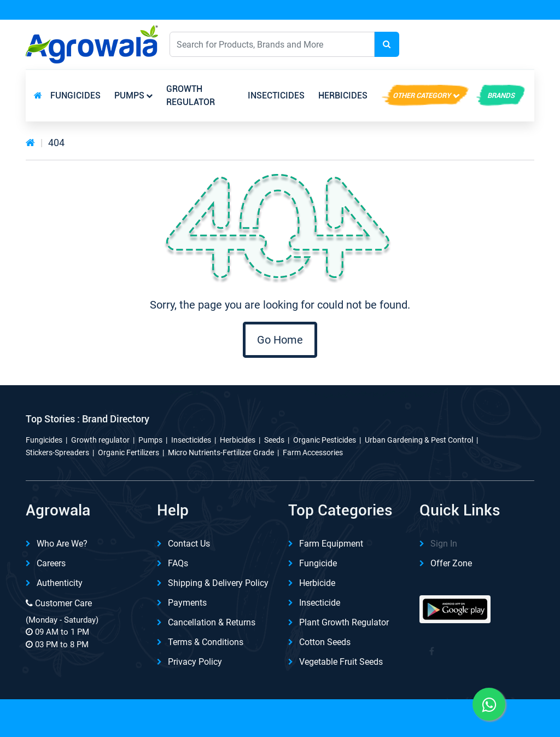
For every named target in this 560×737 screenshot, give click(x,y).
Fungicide (318, 563)
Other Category (422, 95)
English (432, 44)
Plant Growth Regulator (344, 622)
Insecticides (276, 95)
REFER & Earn (503, 10)
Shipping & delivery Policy (218, 583)
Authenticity (60, 583)
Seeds (274, 440)
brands (501, 95)
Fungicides (75, 95)
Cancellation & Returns (212, 622)
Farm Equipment (331, 544)
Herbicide (317, 583)
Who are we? (62, 544)
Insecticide (320, 603)
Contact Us (189, 544)
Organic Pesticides (325, 440)
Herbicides (343, 95)
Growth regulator (191, 95)
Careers (51, 563)
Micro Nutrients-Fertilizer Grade (221, 452)
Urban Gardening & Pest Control (419, 440)
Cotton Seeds (325, 642)
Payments (187, 603)
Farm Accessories (313, 452)
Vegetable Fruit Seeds (341, 662)
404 (56, 143)
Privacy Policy (195, 662)
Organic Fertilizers (129, 452)
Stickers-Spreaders (57, 452)
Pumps (129, 95)
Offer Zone (451, 563)
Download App (414, 10)
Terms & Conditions (206, 642)
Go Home (280, 340)
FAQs (178, 563)
